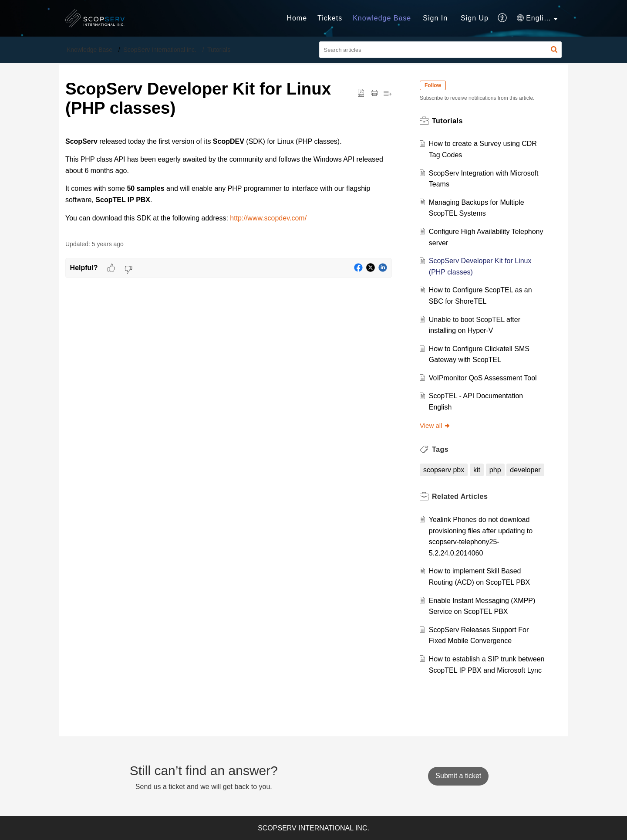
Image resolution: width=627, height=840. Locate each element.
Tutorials (219, 50)
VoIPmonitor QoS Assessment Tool (483, 378)
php (495, 470)
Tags (440, 449)
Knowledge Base (89, 50)
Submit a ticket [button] (458, 776)
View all (435, 425)
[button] (554, 50)
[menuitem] (435, 18)
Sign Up (475, 18)
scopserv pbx (444, 470)
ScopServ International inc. (160, 50)
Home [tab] (297, 18)
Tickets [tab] (330, 18)
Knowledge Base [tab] (382, 18)
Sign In (435, 18)
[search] (441, 50)
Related (460, 496)
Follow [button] (433, 85)
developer (525, 470)
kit (477, 470)
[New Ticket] (458, 776)
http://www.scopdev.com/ (268, 218)
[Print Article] (374, 93)
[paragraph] (229, 180)
